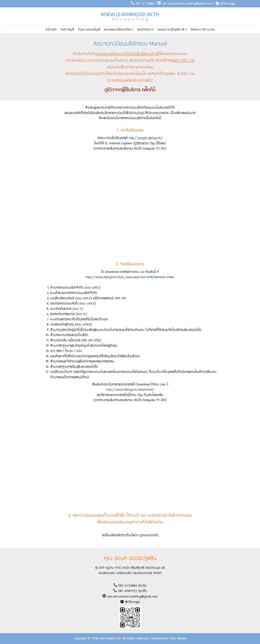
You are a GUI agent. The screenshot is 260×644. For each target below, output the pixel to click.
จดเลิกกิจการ (145, 29)
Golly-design (178, 638)
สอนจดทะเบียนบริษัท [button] (119, 29)
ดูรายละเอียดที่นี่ (149, 535)
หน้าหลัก (51, 29)
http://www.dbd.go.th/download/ (130, 390)
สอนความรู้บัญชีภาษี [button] (172, 29)
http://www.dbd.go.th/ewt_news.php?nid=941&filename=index (130, 277)
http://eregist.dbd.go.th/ (146, 138)
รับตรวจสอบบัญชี (89, 29)
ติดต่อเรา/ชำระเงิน (203, 29)
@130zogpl (225, 4)
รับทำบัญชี (67, 29)
